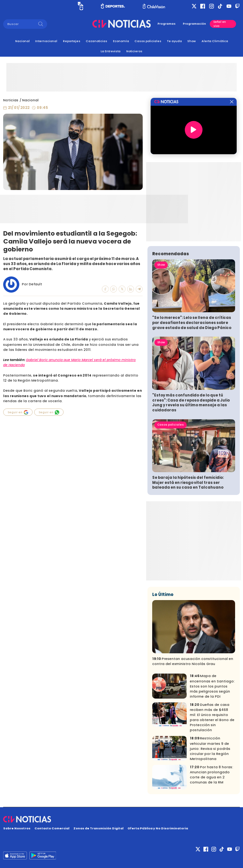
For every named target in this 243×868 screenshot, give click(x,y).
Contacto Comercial (52, 828)
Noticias (11, 100)
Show (192, 41)
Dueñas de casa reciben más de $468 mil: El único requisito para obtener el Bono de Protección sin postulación (212, 717)
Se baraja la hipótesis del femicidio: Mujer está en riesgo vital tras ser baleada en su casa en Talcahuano (188, 482)
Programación (194, 24)
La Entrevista (111, 51)
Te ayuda (174, 41)
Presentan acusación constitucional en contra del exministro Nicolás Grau (193, 661)
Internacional (46, 41)
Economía (121, 41)
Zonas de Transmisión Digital (98, 828)
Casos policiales (148, 41)
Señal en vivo (220, 24)
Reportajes (72, 41)
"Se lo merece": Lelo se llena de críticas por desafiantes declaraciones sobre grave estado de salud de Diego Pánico (192, 323)
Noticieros (134, 51)
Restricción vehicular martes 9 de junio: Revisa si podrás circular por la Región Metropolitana (210, 748)
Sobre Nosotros (17, 828)
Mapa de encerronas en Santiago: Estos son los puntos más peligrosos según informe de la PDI (212, 686)
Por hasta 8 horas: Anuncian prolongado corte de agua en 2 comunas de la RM (212, 775)
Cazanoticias (97, 41)
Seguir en (18, 412)
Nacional (22, 41)
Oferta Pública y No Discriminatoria (158, 828)
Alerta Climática (215, 41)
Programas (167, 24)
